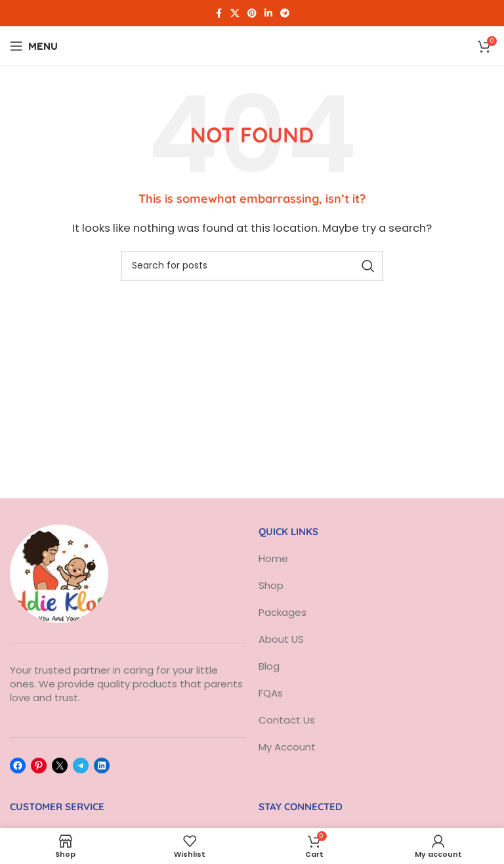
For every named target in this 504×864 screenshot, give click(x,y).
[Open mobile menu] (34, 46)
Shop (271, 585)
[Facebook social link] (219, 13)
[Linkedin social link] (268, 13)
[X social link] (235, 13)
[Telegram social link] (285, 13)
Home (273, 558)
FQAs (271, 693)
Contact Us (287, 720)
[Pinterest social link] (252, 13)
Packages (283, 612)
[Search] (252, 266)
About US (283, 639)
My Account (287, 747)
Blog (269, 666)
